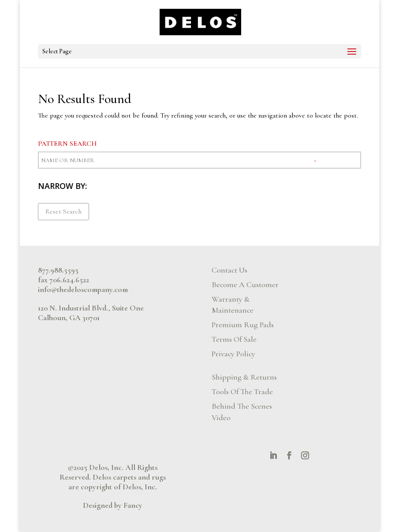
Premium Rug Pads (243, 325)
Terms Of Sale (234, 339)
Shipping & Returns (244, 377)
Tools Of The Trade (242, 392)
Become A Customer (245, 284)
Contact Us (229, 270)
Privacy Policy (233, 354)
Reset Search (63, 211)
